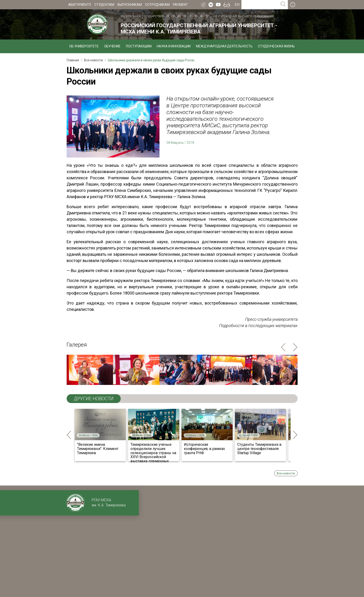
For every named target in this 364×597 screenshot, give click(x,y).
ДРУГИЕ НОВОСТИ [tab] (94, 399)
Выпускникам (130, 5)
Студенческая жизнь (276, 46)
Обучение (112, 46)
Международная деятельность (224, 46)
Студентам (104, 5)
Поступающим (139, 46)
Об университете (84, 46)
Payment (180, 5)
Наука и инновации (174, 46)
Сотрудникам (157, 5)
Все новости (286, 473)
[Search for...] (260, 5)
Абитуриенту (80, 5)
